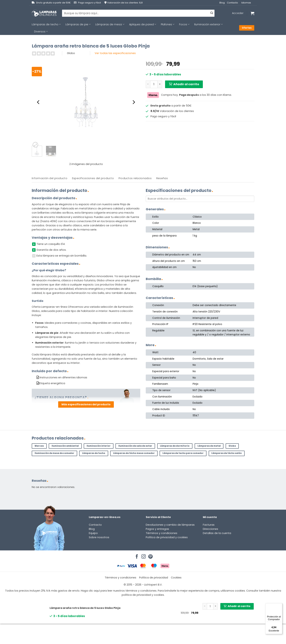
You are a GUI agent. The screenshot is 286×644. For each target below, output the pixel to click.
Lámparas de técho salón (227, 453)
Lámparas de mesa (110, 24)
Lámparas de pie (78, 24)
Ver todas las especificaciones (115, 53)
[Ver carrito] (252, 13)
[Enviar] (212, 13)
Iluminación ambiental (65, 446)
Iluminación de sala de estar (135, 446)
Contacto (232, 3)
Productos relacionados (135, 178)
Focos (184, 24)
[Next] (134, 102)
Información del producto (50, 178)
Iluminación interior (99, 446)
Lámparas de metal (209, 446)
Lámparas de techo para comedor (183, 453)
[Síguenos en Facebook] (136, 556)
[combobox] (138, 13)
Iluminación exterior (208, 24)
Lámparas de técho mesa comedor (134, 453)
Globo (232, 446)
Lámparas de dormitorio (175, 446)
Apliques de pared (143, 24)
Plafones (168, 24)
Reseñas (162, 178)
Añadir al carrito (186, 84)
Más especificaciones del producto (86, 404)
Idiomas (246, 3)
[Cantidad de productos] (154, 84)
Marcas (39, 446)
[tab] (50, 178)
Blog (222, 3)
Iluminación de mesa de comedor (54, 453)
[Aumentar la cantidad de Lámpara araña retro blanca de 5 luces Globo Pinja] (160, 84)
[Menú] (280, 605)
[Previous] (38, 102)
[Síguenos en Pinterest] (150, 556)
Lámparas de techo (46, 24)
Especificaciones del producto (93, 178)
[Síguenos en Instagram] (143, 556)
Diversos (41, 31)
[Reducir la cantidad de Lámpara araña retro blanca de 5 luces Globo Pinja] (148, 84)
